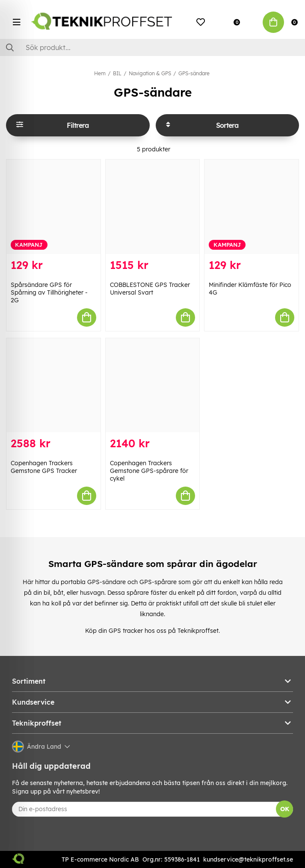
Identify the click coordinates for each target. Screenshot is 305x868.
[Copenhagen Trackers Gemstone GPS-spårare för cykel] (153, 385)
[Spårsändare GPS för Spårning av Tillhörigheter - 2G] (53, 207)
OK (285, 809)
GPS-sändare (194, 73)
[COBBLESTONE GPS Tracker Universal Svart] (153, 207)
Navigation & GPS (150, 73)
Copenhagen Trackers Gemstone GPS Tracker (44, 467)
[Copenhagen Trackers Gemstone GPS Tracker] (53, 385)
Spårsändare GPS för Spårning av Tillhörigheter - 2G (49, 292)
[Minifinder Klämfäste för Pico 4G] (252, 207)
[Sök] (152, 47)
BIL (117, 73)
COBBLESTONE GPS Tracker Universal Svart (150, 289)
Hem (100, 73)
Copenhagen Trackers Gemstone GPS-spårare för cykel (149, 471)
